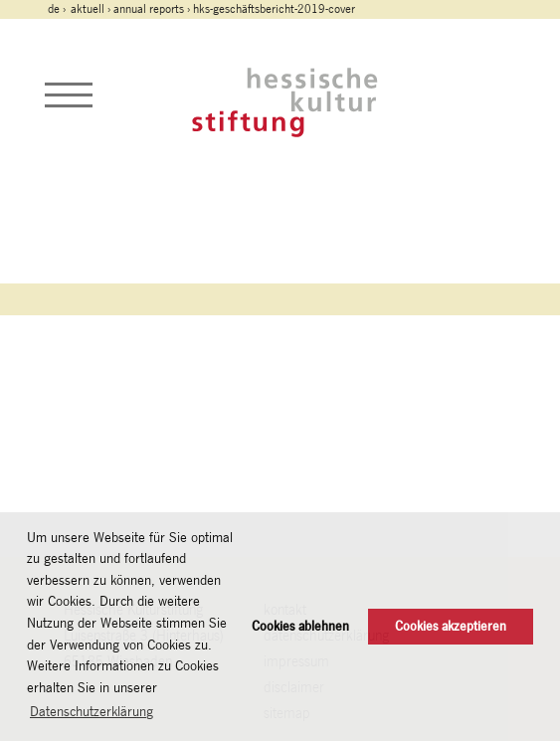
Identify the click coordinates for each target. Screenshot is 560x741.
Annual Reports (149, 9)
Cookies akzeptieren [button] (451, 626)
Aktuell (88, 9)
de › (58, 9)
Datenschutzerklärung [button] (92, 711)
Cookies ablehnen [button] (300, 626)
